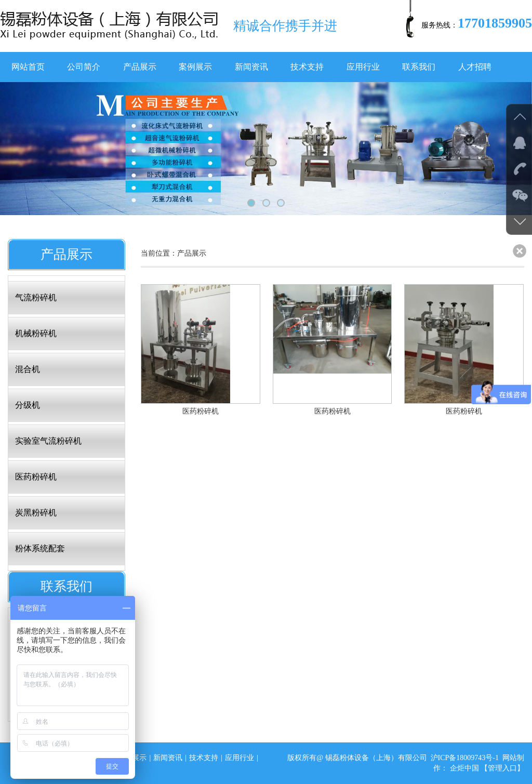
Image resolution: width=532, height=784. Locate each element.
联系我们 (419, 67)
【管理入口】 (502, 768)
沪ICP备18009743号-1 (465, 758)
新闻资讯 (251, 67)
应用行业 (363, 67)
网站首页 (28, 67)
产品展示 (140, 67)
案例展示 (195, 67)
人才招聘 (475, 67)
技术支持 (307, 67)
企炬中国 (464, 768)
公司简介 (84, 67)
